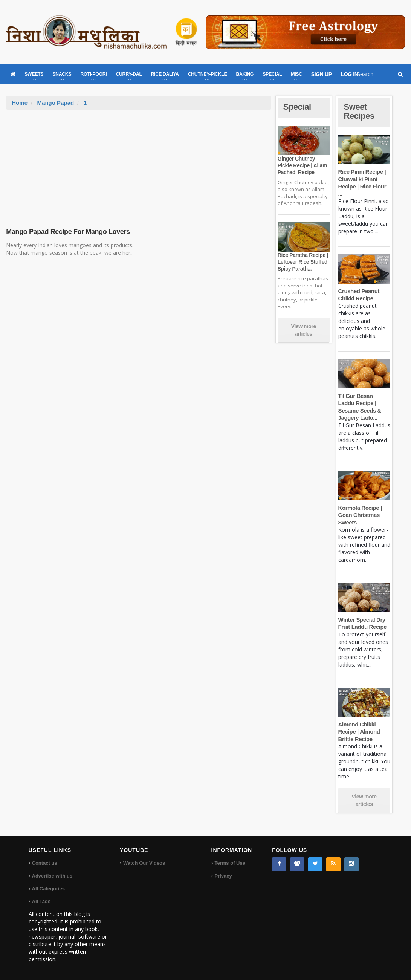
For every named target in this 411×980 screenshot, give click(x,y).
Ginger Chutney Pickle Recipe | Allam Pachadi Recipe (302, 165)
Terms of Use (230, 863)
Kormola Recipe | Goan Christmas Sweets (360, 515)
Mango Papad (56, 103)
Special (297, 107)
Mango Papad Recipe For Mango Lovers (68, 232)
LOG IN (350, 74)
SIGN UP (322, 74)
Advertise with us (52, 876)
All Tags (41, 901)
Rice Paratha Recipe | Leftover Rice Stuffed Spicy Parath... (303, 262)
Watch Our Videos (144, 863)
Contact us (45, 863)
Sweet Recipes (359, 111)
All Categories (48, 889)
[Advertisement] (139, 166)
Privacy (223, 876)
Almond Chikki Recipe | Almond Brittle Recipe (359, 732)
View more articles (304, 330)
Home (20, 103)
